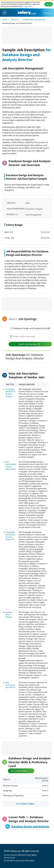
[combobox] (30, 328)
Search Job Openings (29, 344)
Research (15, 20)
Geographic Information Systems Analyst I (10, 393)
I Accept (49, 4)
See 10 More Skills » (26, 804)
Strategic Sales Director (9, 615)
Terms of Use (9, 858)
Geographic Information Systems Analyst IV (10, 536)
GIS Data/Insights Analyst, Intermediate (11, 466)
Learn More (28, 6)
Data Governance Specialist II (10, 685)
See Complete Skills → (18, 771)
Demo (47, 13)
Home (5, 20)
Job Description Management (34, 20)
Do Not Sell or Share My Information (19, 860)
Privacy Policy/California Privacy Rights (20, 855)
